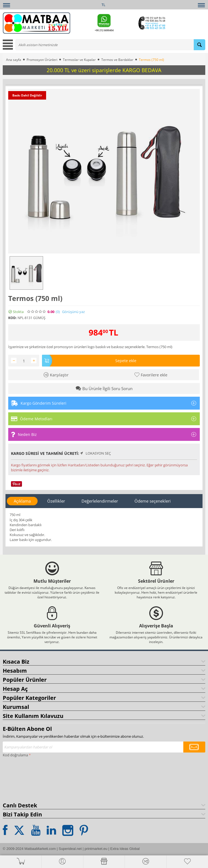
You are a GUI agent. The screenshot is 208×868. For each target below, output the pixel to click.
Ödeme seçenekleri (153, 501)
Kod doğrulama (15, 755)
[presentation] (25, 779)
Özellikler (56, 501)
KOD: (12, 318)
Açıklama (22, 501)
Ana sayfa (14, 60)
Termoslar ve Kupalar (79, 60)
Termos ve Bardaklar (117, 60)
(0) (58, 312)
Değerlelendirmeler (100, 501)
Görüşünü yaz (73, 312)
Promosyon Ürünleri (42, 60)
